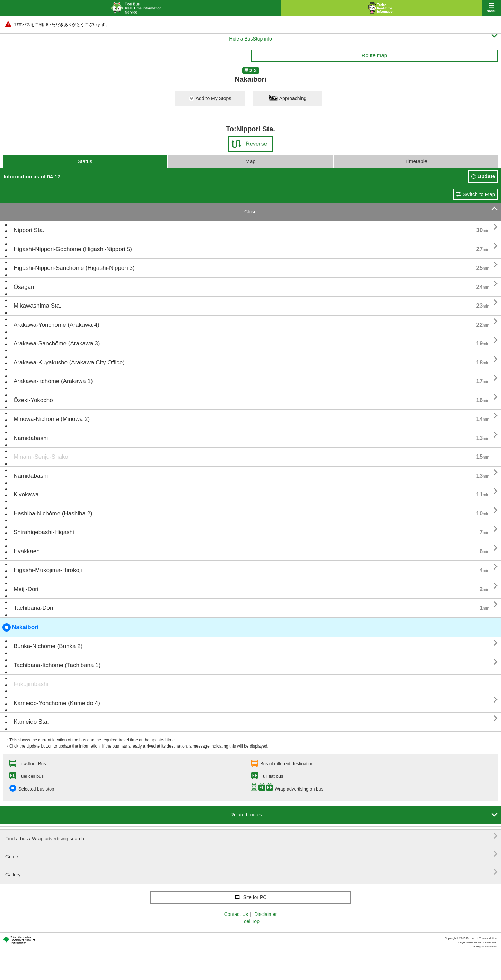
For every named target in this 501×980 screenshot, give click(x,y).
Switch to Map (479, 194)
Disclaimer (266, 914)
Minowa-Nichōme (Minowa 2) (52, 419)
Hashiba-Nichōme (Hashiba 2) (53, 514)
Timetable (416, 161)
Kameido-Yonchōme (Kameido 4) (57, 703)
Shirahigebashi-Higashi (44, 532)
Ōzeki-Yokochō (33, 400)
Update (486, 176)
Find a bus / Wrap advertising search (251, 836)
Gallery (251, 872)
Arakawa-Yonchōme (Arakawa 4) (56, 325)
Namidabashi (31, 438)
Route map (374, 55)
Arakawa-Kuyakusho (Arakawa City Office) (69, 363)
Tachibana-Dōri (33, 608)
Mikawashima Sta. (37, 306)
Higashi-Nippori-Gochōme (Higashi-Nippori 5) (73, 249)
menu (491, 8)
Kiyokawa (26, 495)
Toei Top (250, 921)
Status (85, 161)
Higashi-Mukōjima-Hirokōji (48, 570)
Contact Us (236, 914)
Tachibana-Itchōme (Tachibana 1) (57, 665)
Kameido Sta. (31, 722)
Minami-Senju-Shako (41, 457)
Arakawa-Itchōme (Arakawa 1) (53, 381)
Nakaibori (20, 627)
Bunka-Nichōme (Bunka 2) (48, 646)
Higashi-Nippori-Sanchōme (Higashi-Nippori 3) (74, 268)
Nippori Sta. (29, 230)
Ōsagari (24, 287)
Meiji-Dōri (26, 589)
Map (250, 161)
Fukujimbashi (31, 684)
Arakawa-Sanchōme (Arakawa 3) (57, 343)
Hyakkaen (27, 551)
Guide (251, 854)
